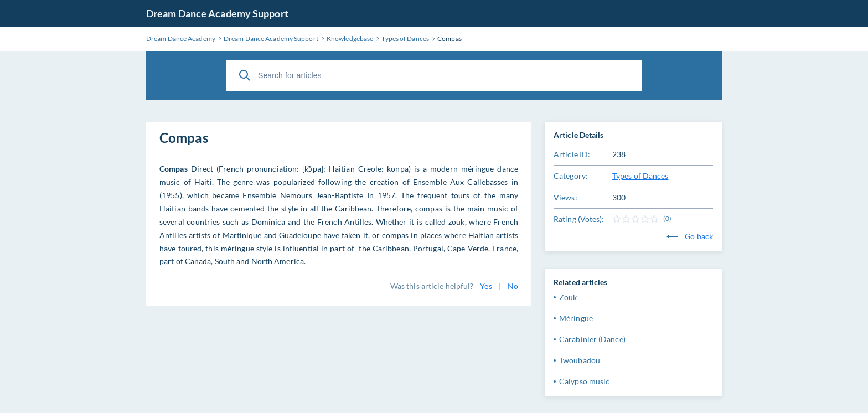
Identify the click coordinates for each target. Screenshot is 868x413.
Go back (690, 236)
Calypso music (584, 381)
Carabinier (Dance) (592, 339)
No (513, 286)
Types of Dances (640, 176)
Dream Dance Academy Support (217, 13)
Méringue (576, 318)
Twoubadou (580, 360)
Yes (486, 286)
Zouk (568, 297)
